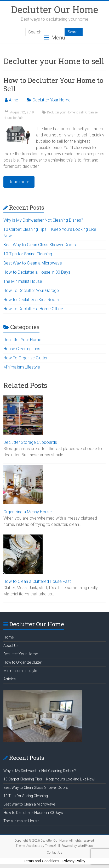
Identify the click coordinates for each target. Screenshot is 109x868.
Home (8, 637)
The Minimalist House (23, 281)
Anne (13, 100)
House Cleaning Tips (22, 349)
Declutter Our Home (55, 9)
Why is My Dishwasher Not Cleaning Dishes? (43, 220)
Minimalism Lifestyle (22, 367)
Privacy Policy (74, 861)
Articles (10, 679)
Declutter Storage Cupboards (30, 442)
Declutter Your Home (52, 100)
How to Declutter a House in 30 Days (37, 272)
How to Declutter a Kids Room (31, 300)
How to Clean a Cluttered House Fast (37, 581)
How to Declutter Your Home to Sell (53, 84)
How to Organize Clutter (23, 662)
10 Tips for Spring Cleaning (28, 254)
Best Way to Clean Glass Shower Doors (40, 245)
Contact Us (54, 853)
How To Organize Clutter (25, 358)
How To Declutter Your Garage (31, 291)
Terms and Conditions (41, 861)
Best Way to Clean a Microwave (33, 263)
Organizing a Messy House (28, 512)
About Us (11, 646)
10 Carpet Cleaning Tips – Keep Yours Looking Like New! (49, 779)
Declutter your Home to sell (65, 112)
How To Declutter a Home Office (33, 309)
